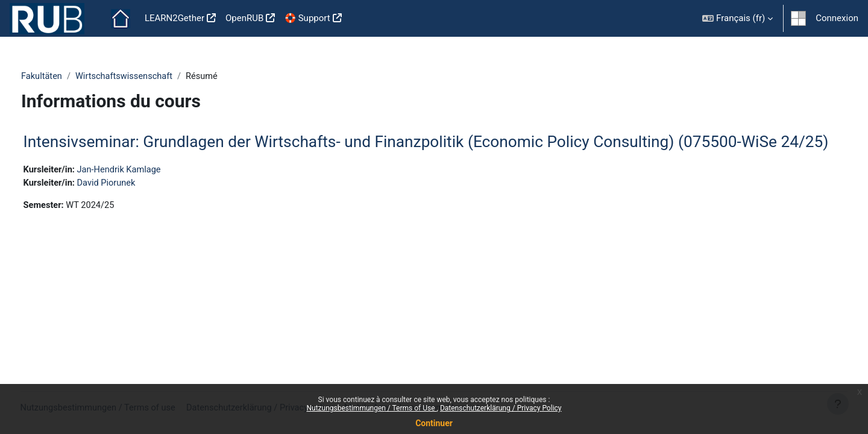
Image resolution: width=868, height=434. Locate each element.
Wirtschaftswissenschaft (148, 77)
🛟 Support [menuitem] (307, 18)
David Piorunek (131, 203)
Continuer (434, 423)
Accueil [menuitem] (121, 19)
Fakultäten (64, 77)
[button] (737, 18)
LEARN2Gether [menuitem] (175, 18)
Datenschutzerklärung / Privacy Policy (501, 408)
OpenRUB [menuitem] (244, 18)
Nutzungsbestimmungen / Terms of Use (371, 408)
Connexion (837, 18)
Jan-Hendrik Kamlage (144, 190)
